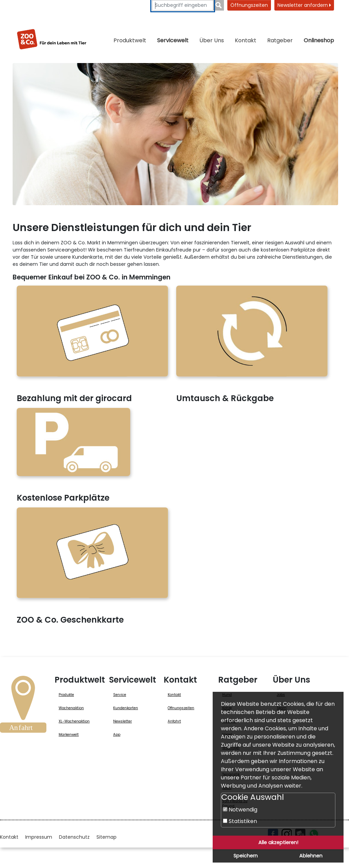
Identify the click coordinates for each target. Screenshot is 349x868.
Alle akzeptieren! (278, 842)
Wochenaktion (71, 708)
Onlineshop (319, 40)
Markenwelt (69, 735)
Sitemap (107, 837)
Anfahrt (174, 721)
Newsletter (123, 721)
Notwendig (240, 810)
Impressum (39, 837)
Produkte (66, 695)
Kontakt (246, 40)
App (117, 735)
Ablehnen (311, 856)
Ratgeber (280, 40)
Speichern (246, 856)
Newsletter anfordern (304, 5)
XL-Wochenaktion (74, 721)
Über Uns (212, 40)
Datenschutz (74, 837)
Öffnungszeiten (249, 5)
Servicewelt (173, 40)
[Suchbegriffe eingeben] (183, 5)
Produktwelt (130, 40)
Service (120, 695)
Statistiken (240, 821)
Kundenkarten (126, 708)
